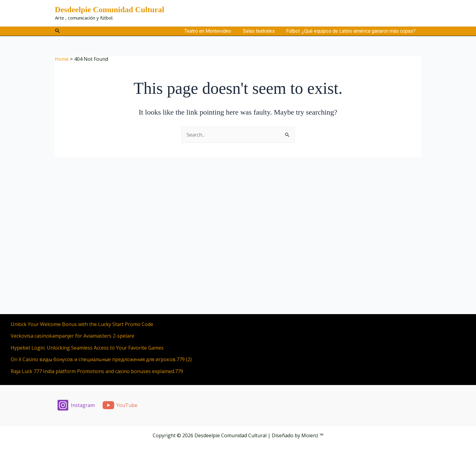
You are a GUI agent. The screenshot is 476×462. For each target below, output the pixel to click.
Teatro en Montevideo (212, 31)
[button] (58, 31)
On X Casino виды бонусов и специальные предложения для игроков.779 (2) (101, 359)
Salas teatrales (261, 31)
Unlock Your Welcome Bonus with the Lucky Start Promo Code (82, 324)
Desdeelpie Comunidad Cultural (110, 10)
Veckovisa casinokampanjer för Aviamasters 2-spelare (73, 336)
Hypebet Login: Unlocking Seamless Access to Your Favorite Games (87, 348)
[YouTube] (120, 405)
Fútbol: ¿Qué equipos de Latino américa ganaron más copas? (352, 31)
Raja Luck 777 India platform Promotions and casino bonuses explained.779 (97, 371)
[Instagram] (76, 405)
